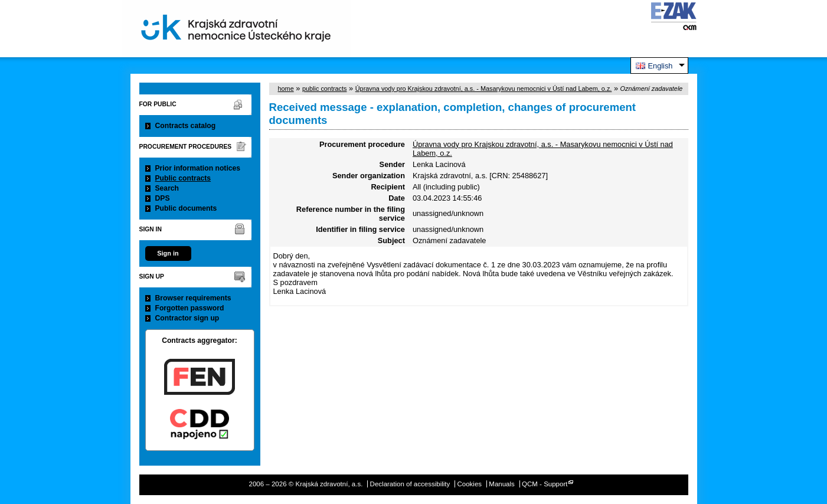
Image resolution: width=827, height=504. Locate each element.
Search (167, 188)
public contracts (325, 89)
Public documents (186, 208)
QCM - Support (545, 484)
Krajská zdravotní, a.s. (236, 29)
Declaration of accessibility (410, 484)
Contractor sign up (187, 318)
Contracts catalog (186, 126)
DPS (163, 198)
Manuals (502, 484)
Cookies (469, 484)
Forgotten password (190, 308)
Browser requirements (193, 298)
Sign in (168, 253)
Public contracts (183, 178)
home (286, 89)
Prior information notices (198, 168)
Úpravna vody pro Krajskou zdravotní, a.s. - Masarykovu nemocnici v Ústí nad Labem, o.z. (484, 89)
